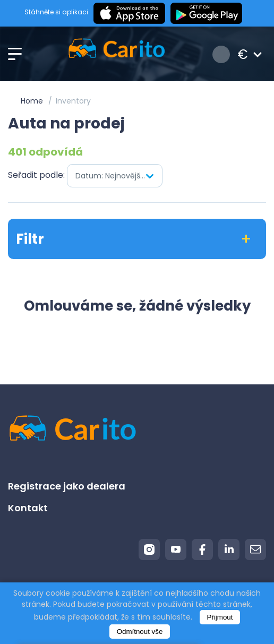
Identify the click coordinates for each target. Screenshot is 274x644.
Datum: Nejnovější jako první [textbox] (119, 176)
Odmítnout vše (140, 632)
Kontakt (28, 508)
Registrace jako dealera (67, 486)
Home (32, 101)
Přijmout (220, 617)
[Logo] (117, 54)
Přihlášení (221, 54)
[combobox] (115, 176)
